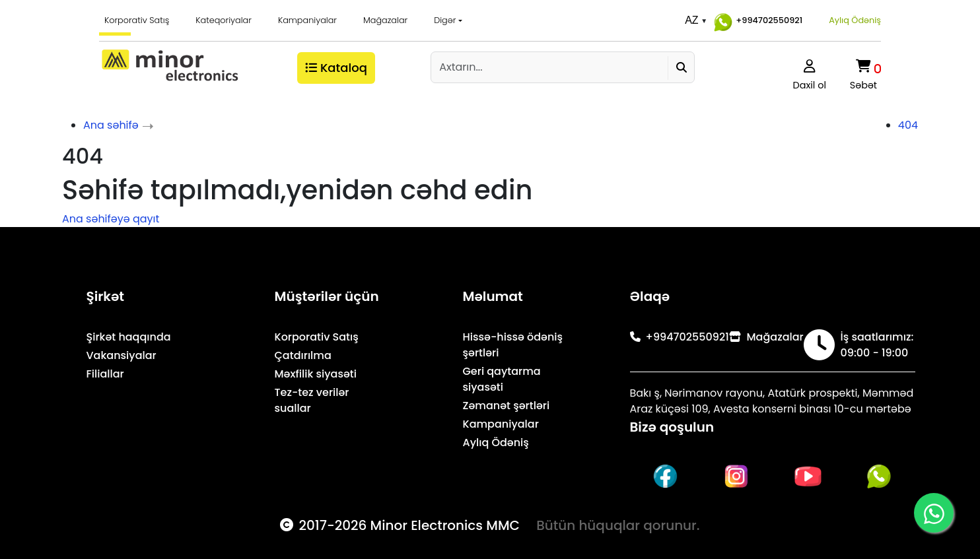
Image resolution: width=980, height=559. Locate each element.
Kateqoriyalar (224, 20)
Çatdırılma (303, 355)
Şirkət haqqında (129, 337)
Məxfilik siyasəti (316, 374)
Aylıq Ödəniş (855, 20)
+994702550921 (756, 21)
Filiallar (105, 374)
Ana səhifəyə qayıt (111, 219)
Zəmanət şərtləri (507, 406)
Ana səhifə (111, 125)
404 (908, 125)
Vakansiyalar (122, 355)
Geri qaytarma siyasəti (502, 379)
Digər (445, 20)
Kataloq (336, 68)
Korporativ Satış (137, 20)
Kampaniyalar (307, 20)
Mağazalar (385, 20)
